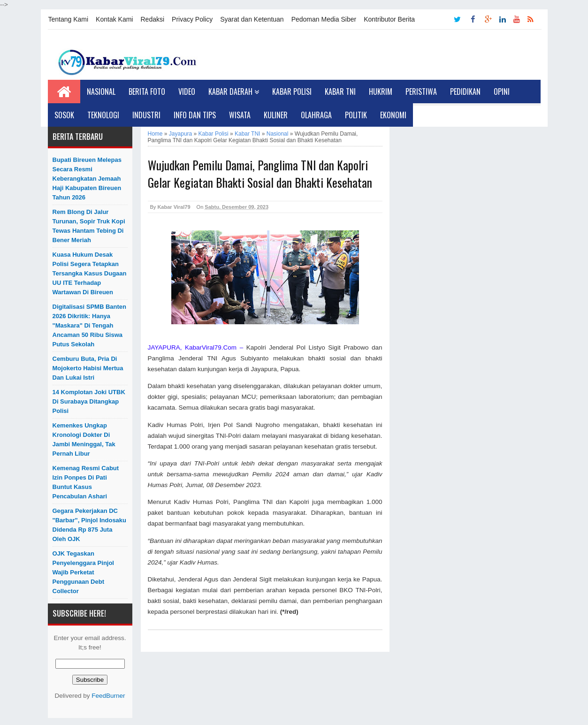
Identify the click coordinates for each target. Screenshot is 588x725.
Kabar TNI (340, 92)
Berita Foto (147, 92)
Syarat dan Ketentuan (252, 19)
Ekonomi (393, 115)
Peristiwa (421, 92)
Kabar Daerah (234, 92)
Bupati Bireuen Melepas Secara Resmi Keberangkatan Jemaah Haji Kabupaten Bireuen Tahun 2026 (87, 179)
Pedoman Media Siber (324, 19)
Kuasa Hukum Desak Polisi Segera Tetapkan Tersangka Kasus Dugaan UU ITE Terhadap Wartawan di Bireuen (90, 273)
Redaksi (152, 19)
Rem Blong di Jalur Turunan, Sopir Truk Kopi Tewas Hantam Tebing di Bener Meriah (89, 226)
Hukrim (381, 92)
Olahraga (316, 115)
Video (187, 92)
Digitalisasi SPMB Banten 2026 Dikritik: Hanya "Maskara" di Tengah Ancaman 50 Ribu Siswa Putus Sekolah (89, 325)
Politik (356, 115)
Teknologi (103, 115)
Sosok (64, 115)
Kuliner (276, 115)
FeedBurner (108, 696)
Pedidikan (465, 92)
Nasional (101, 92)
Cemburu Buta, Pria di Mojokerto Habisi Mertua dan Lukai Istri (88, 368)
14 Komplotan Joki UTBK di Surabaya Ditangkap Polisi (89, 401)
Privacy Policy (192, 19)
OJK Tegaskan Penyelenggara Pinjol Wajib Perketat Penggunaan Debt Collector (84, 572)
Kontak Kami (114, 19)
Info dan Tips (195, 115)
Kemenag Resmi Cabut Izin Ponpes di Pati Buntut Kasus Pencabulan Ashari (86, 482)
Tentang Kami (69, 19)
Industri (146, 115)
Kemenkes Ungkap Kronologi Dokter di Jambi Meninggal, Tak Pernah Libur (84, 439)
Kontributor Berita (389, 19)
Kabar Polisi (292, 92)
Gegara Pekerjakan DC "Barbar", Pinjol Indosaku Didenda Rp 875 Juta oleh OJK (90, 525)
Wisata (240, 115)
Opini (502, 92)
